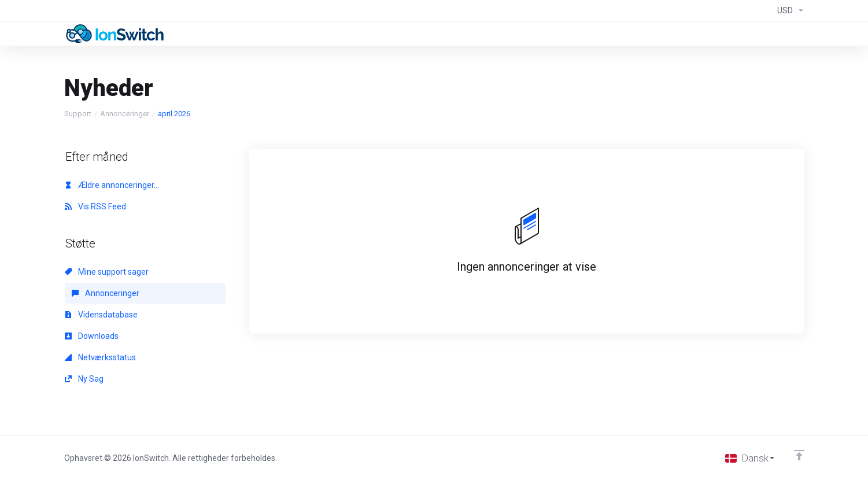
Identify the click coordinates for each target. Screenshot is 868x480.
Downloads (92, 336)
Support (78, 114)
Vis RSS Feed (95, 206)
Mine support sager (107, 272)
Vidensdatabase (101, 315)
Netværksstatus (100, 357)
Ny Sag (84, 379)
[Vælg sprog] (750, 458)
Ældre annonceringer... (112, 185)
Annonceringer (125, 114)
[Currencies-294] (788, 10)
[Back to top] (799, 455)
